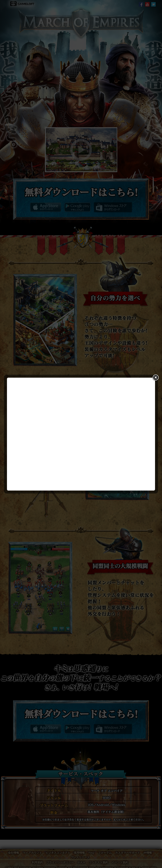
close (155, 377)
